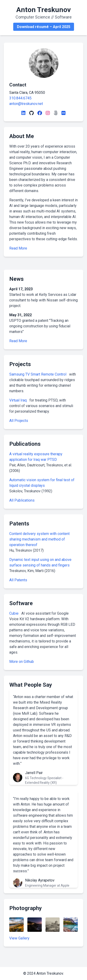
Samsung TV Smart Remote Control (38, 374)
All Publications (22, 500)
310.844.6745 (20, 98)
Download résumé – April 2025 (44, 27)
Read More (18, 248)
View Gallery (19, 938)
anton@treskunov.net (26, 104)
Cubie (14, 613)
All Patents (18, 580)
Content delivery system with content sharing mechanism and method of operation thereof (39, 539)
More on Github (22, 662)
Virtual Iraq (18, 400)
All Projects (19, 421)
